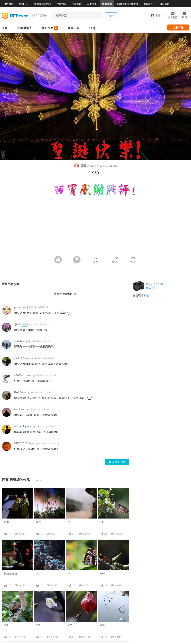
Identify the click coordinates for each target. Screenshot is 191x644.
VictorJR (19, 426)
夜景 (146, 295)
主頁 (5, 28)
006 (102, 625)
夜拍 (39, 522)
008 (38, 625)
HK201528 (21, 443)
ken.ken (19, 409)
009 (6, 625)
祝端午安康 (10, 574)
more (39, 480)
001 (70, 573)
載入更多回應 (117, 462)
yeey (17, 307)
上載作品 (178, 27)
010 (102, 573)
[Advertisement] (96, 228)
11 (102, 522)
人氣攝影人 (25, 28)
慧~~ (17, 324)
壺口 (71, 522)
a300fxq (19, 375)
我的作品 (50, 28)
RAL (17, 392)
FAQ (92, 28)
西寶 (80, 165)
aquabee (19, 341)
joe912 (18, 358)
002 (38, 573)
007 (70, 625)
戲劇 (7, 522)
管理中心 (74, 28)
